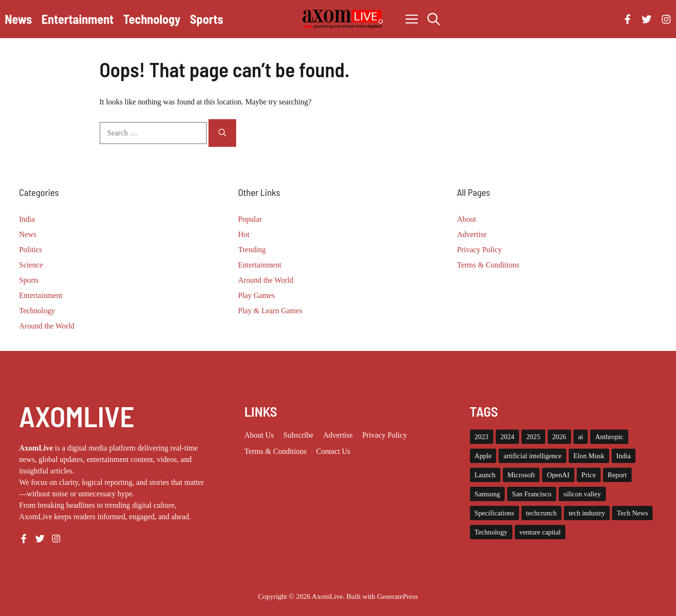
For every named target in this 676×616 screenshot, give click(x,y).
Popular (250, 219)
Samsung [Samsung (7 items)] (488, 494)
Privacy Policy (479, 250)
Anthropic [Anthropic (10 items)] (609, 437)
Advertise (472, 234)
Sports (207, 19)
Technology (152, 19)
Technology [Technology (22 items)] (491, 532)
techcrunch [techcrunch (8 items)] (541, 513)
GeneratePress (397, 596)
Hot (244, 234)
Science (31, 265)
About (467, 219)
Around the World (47, 326)
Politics (31, 250)
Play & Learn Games (270, 311)
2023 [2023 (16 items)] (482, 437)
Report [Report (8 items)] (617, 475)
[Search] (222, 133)
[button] (434, 19)
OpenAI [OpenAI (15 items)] (558, 475)
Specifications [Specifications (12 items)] (494, 513)
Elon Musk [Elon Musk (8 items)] (589, 456)
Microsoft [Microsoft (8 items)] (521, 475)
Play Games (256, 295)
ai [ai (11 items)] (581, 437)
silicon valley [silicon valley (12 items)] (582, 494)
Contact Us (333, 451)
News (18, 19)
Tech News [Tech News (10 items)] (632, 513)
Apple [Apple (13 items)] (483, 456)
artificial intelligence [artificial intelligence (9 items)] (532, 456)
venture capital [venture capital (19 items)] (540, 532)
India (27, 219)
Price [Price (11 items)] (589, 475)
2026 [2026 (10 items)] (559, 437)
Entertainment (78, 19)
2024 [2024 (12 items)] (507, 437)
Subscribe (298, 435)
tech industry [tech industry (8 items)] (587, 513)
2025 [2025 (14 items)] (533, 437)
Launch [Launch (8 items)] (485, 475)
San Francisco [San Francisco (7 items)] (532, 494)
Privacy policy (385, 435)
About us (259, 435)
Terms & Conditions (488, 265)
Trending (252, 250)
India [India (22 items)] (624, 456)
